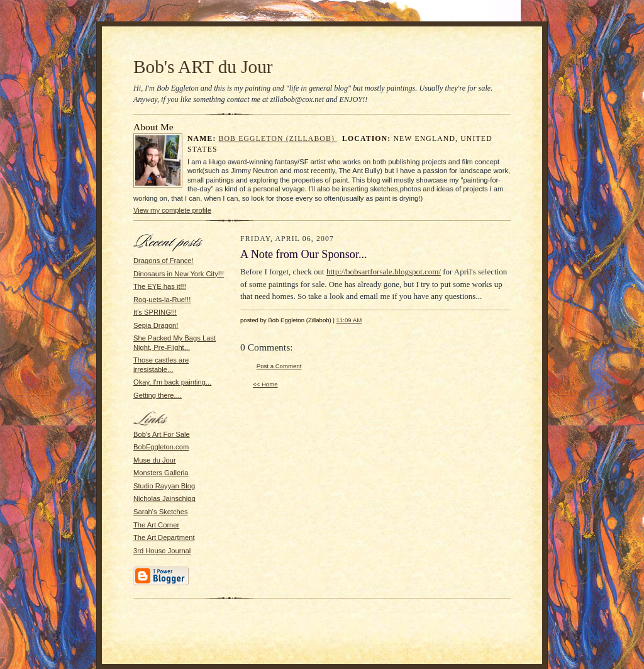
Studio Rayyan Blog (164, 486)
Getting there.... (158, 395)
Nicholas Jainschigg (164, 498)
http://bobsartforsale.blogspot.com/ (384, 272)
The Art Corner (156, 525)
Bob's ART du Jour (203, 67)
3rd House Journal (162, 551)
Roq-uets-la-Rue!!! (162, 300)
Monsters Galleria (161, 473)
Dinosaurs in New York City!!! (179, 274)
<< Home (265, 384)
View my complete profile (172, 210)
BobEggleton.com (161, 447)
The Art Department (164, 537)
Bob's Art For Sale (162, 434)
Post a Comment (279, 366)
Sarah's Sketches (161, 512)
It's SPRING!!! (155, 312)
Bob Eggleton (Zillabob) (278, 139)
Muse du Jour (155, 460)
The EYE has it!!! (160, 286)
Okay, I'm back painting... (172, 382)
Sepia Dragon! (156, 325)
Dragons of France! (164, 261)
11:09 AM (349, 320)
